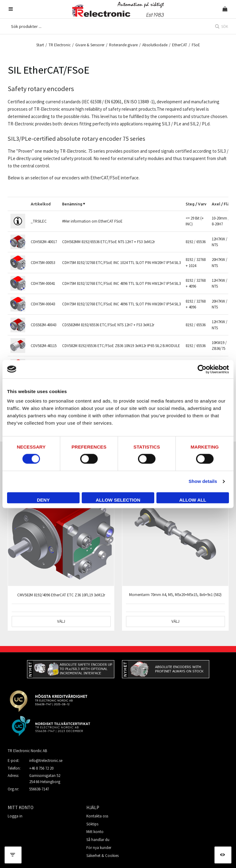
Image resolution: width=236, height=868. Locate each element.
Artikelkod (41, 204)
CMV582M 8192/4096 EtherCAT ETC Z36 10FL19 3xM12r (61, 595)
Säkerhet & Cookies (102, 856)
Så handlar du (98, 840)
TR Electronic (60, 45)
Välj (61, 621)
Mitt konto (95, 832)
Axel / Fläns (222, 204)
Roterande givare (123, 45)
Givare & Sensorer (90, 45)
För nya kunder (99, 848)
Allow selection (118, 500)
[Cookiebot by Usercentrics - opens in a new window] (202, 369)
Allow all (193, 500)
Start (40, 45)
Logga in (15, 816)
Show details (203, 482)
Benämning (72, 204)
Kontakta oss (97, 816)
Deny (43, 500)
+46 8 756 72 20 (41, 768)
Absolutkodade (155, 45)
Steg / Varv (196, 204)
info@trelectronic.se (46, 761)
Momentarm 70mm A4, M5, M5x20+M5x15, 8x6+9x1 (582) (175, 595)
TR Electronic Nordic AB (27, 751)
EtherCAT (180, 45)
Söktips (92, 824)
